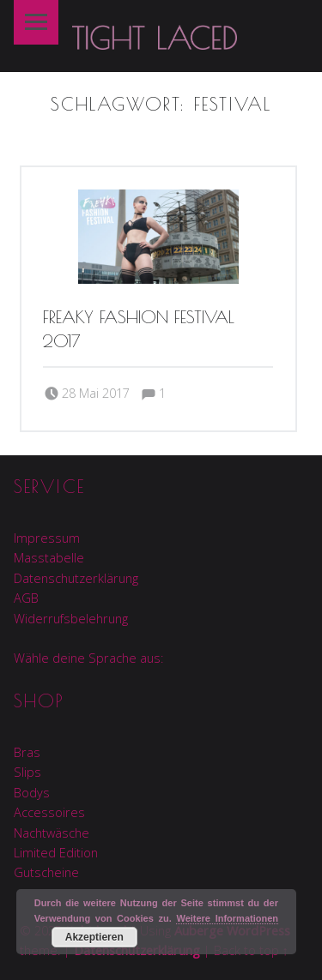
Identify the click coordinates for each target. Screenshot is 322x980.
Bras (27, 752)
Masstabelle (49, 558)
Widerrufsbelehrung (71, 619)
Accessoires (49, 812)
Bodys (32, 793)
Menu (36, 22)
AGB (26, 598)
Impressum (47, 538)
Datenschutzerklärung (76, 578)
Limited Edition (56, 853)
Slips (27, 772)
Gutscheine (46, 872)
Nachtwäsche (52, 833)
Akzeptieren (94, 937)
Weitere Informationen (227, 918)
